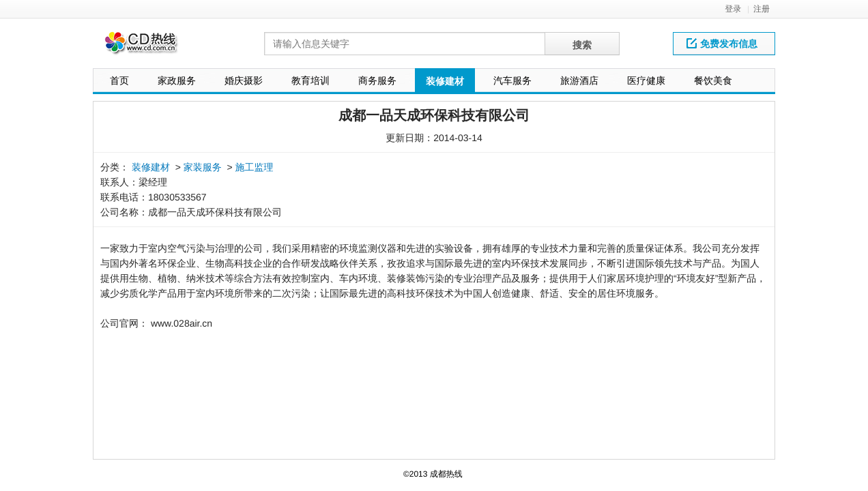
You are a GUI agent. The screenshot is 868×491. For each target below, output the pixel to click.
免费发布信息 (722, 44)
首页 (119, 80)
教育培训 (310, 80)
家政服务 (177, 80)
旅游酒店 (579, 80)
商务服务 (377, 80)
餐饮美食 (713, 80)
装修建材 (445, 81)
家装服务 (203, 167)
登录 (733, 9)
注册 (762, 9)
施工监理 (255, 167)
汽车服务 (512, 80)
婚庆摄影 (244, 80)
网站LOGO (149, 47)
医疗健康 (646, 80)
